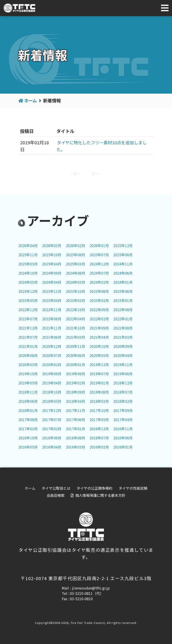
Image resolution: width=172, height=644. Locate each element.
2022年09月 (99, 309)
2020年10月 (99, 346)
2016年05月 (28, 447)
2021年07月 (28, 337)
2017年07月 (52, 419)
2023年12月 (28, 291)
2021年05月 (75, 337)
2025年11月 (28, 254)
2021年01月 (28, 346)
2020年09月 (123, 346)
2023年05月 (28, 300)
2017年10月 (99, 410)
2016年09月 (52, 438)
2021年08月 (123, 328)
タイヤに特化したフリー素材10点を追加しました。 (103, 146)
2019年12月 (99, 364)
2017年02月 (52, 428)
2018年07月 (123, 392)
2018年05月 (52, 401)
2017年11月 (75, 410)
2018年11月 (28, 392)
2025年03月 (75, 264)
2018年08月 (99, 392)
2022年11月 (52, 309)
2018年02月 (123, 401)
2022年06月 (52, 319)
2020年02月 (52, 364)
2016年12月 (99, 428)
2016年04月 (52, 447)
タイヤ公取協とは (56, 488)
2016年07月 (99, 438)
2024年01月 (123, 282)
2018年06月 (28, 401)
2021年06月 (52, 337)
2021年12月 (28, 328)
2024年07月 (99, 273)
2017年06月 (75, 419)
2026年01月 (99, 245)
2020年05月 (99, 355)
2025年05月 (28, 264)
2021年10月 (75, 328)
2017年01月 (75, 428)
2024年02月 (99, 282)
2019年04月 (52, 383)
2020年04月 (123, 355)
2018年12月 (123, 383)
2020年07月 (52, 355)
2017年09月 (123, 410)
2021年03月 (123, 337)
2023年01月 (123, 300)
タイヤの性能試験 (133, 488)
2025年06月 (123, 254)
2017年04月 (123, 419)
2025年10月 (52, 254)
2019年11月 (123, 364)
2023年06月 (123, 291)
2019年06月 (123, 373)
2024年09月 (52, 273)
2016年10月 (28, 438)
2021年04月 (99, 337)
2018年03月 (99, 401)
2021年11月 (52, 328)
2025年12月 (123, 245)
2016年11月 (123, 428)
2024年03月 (75, 282)
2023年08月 (99, 291)
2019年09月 (52, 373)
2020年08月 (28, 355)
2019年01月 (99, 383)
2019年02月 (75, 383)
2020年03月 (28, 364)
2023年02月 (99, 300)
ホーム (31, 100)
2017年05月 (99, 419)
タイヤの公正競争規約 (95, 488)
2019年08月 (75, 373)
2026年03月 (52, 245)
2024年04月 (52, 282)
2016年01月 (123, 447)
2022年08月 (123, 309)
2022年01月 (123, 319)
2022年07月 (28, 319)
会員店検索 (56, 495)
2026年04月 (28, 245)
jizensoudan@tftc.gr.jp (91, 588)
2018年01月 (28, 410)
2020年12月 (52, 346)
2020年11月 (75, 346)
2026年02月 (75, 245)
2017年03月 (28, 428)
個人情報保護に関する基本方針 (100, 495)
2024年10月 (28, 273)
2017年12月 (52, 410)
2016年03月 (75, 447)
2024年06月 (123, 273)
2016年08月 (75, 438)
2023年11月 (52, 291)
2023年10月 (75, 291)
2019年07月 (99, 373)
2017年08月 (28, 419)
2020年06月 (75, 355)
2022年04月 (75, 319)
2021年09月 (99, 328)
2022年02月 (99, 319)
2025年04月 (52, 264)
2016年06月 (123, 438)
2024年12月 (99, 264)
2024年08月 (75, 273)
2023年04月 (52, 300)
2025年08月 (75, 254)
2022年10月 (75, 309)
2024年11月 (123, 264)
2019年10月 (28, 373)
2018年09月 (75, 392)
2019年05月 (28, 383)
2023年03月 (75, 300)
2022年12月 (28, 309)
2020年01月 (75, 364)
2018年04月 (75, 401)
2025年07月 (99, 254)
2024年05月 (28, 282)
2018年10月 (52, 392)
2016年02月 (99, 447)
